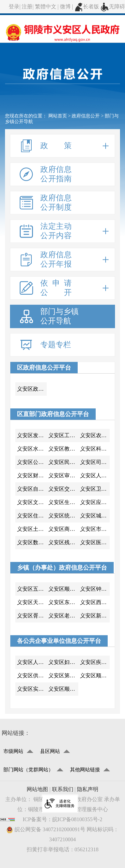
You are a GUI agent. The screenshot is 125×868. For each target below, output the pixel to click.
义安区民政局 (63, 462)
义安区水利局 (32, 449)
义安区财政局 (32, 475)
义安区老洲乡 (63, 616)
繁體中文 (46, 7)
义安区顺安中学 (95, 676)
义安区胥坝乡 (32, 616)
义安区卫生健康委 (95, 489)
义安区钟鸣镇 (95, 589)
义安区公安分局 (32, 462)
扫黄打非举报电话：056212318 (63, 849)
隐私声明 (88, 789)
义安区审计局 (63, 475)
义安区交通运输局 (63, 489)
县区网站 (50, 751)
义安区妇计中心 (63, 662)
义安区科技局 (95, 449)
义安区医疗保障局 (95, 542)
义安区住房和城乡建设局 (32, 516)
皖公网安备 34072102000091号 (46, 830)
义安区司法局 (95, 462)
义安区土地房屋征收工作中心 (32, 529)
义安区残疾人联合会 (63, 542)
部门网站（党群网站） (28, 770)
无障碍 (113, 7)
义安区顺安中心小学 (63, 689)
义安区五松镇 (32, 589)
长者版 (87, 7)
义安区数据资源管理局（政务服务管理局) (32, 542)
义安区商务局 (63, 529)
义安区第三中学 (63, 676)
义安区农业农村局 (95, 435)
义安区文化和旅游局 (32, 502)
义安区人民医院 (32, 662)
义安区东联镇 (63, 602)
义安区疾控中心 (95, 662)
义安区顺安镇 (63, 589)
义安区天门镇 (32, 602)
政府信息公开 (86, 116)
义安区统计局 (63, 516)
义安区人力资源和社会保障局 (95, 475)
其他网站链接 (85, 770)
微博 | (67, 7)
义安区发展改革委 (32, 435)
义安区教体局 (63, 449)
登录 (14, 7)
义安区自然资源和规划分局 (32, 489)
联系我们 (63, 789)
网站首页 (58, 116)
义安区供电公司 (32, 676)
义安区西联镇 (95, 602)
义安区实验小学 (32, 689)
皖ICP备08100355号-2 (77, 819)
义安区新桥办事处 (95, 616)
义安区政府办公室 (32, 389)
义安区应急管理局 (95, 502)
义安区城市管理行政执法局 (95, 516)
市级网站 (13, 751)
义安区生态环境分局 (63, 502)
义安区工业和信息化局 (63, 435)
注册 (27, 7)
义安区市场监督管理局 (95, 529)
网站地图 (37, 789)
